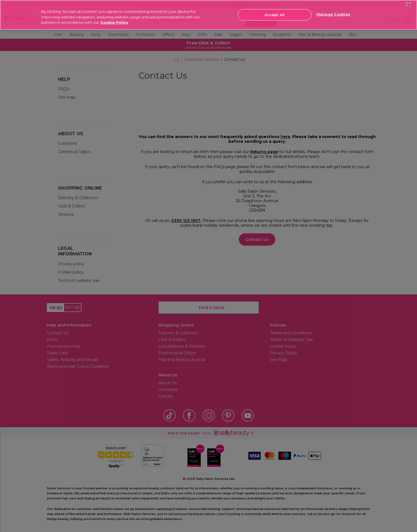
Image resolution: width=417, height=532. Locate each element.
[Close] (408, 5)
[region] (209, 15)
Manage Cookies (333, 14)
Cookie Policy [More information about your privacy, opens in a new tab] (114, 22)
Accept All (274, 14)
